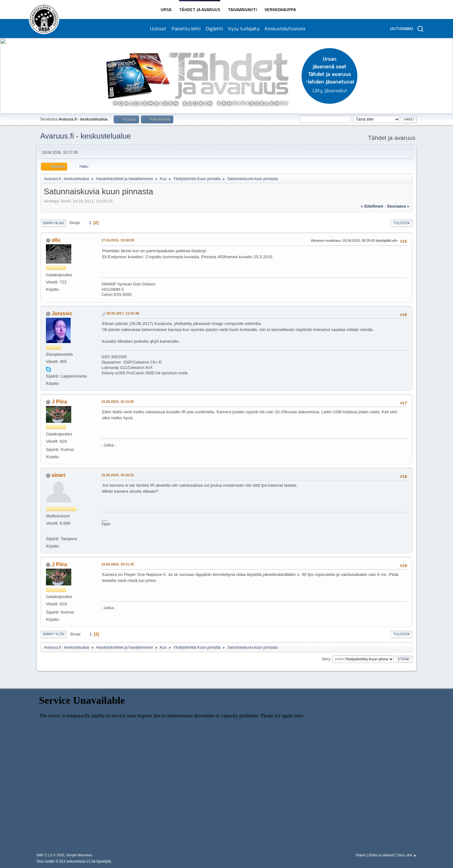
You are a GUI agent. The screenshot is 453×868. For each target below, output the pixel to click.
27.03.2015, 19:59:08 (118, 240)
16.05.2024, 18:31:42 (118, 564)
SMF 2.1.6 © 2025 (50, 855)
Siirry (326, 659)
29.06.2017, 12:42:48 (123, 313)
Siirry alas (53, 223)
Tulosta (402, 223)
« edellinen (372, 206)
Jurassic (62, 313)
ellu (56, 240)
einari (58, 475)
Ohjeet (360, 855)
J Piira (59, 402)
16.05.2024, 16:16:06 (118, 402)
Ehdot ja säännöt (382, 855)
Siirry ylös (54, 634)
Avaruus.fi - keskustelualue (86, 136)
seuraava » (398, 206)
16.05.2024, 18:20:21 (118, 475)
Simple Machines (79, 855)
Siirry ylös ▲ (407, 855)
